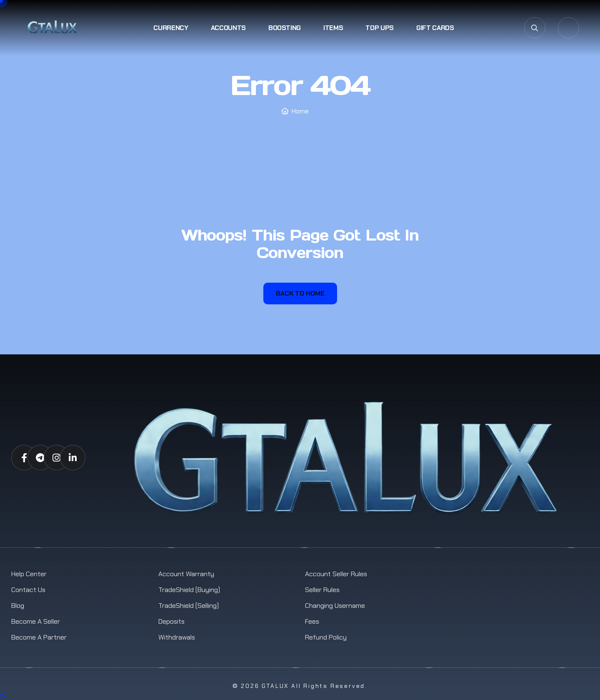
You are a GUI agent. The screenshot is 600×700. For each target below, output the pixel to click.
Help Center (29, 574)
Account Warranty (186, 574)
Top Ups (380, 28)
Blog (18, 606)
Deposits (171, 621)
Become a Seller (36, 621)
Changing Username (335, 606)
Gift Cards (435, 28)
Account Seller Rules (336, 574)
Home (300, 111)
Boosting (285, 28)
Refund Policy (326, 637)
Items (333, 28)
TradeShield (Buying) (189, 590)
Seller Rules (322, 590)
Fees (312, 621)
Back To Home (300, 293)
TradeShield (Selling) (189, 606)
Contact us (28, 590)
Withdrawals (177, 637)
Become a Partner (39, 637)
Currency (171, 28)
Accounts (228, 28)
